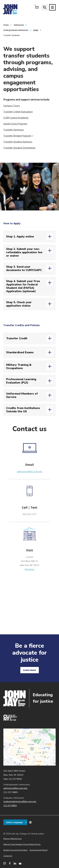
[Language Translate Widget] (15, 822)
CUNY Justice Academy (16, 118)
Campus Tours (12, 106)
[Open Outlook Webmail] (37, 7)
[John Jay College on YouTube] (20, 863)
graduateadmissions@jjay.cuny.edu (20, 802)
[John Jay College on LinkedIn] (15, 863)
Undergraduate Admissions (16, 30)
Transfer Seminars (14, 130)
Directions (29, 569)
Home (6, 25)
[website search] (45, 7)
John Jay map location (29, 747)
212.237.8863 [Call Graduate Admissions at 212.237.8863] (10, 806)
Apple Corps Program (15, 124)
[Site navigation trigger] (52, 7)
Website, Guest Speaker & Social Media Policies (22, 844)
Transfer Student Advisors (18, 142)
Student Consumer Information (15, 850)
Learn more (30, 670)
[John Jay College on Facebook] (10, 863)
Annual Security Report (39, 850)
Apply (36, 30)
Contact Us (8, 856)
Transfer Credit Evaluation (18, 112)
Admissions (19, 25)
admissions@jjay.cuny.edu (30, 471)
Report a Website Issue (12, 839)
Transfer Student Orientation (19, 148)
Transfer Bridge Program (18, 136)
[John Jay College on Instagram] (5, 863)
